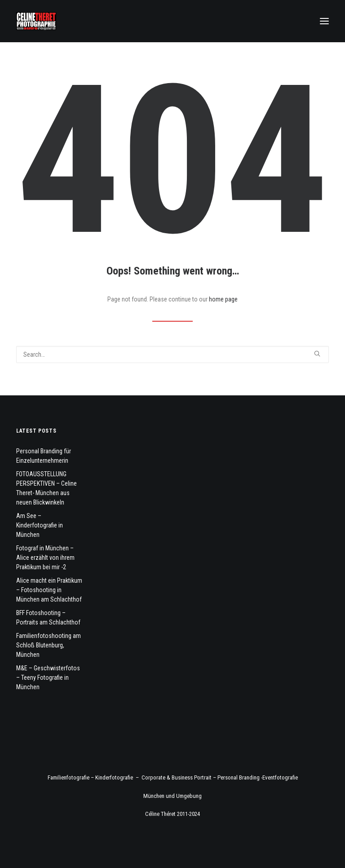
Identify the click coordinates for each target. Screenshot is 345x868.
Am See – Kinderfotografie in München (40, 525)
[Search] (172, 354)
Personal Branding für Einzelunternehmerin (44, 456)
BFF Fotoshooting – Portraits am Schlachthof (48, 618)
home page (223, 299)
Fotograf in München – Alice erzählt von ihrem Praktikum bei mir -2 (45, 558)
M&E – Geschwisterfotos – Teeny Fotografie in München (48, 678)
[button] (324, 21)
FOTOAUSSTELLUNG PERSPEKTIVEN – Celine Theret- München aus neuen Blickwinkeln (46, 488)
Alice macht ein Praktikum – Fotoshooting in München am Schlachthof (49, 590)
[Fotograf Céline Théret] (36, 21)
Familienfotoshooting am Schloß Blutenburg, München (49, 645)
